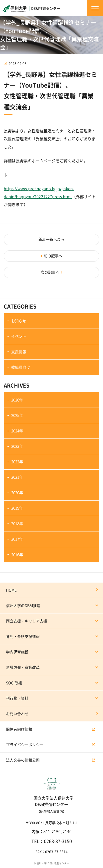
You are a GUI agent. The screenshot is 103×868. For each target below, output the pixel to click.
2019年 (17, 508)
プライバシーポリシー (25, 745)
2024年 (17, 431)
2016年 (17, 555)
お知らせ (19, 321)
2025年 (17, 415)
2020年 (17, 493)
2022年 (17, 462)
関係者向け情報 (19, 729)
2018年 (17, 524)
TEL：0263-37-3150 (52, 841)
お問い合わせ (17, 714)
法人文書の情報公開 (23, 760)
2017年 (17, 539)
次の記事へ (50, 272)
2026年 (17, 400)
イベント (19, 336)
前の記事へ (53, 256)
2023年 (17, 446)
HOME (11, 590)
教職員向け (21, 367)
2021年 (17, 477)
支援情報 (19, 352)
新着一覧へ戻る (51, 239)
